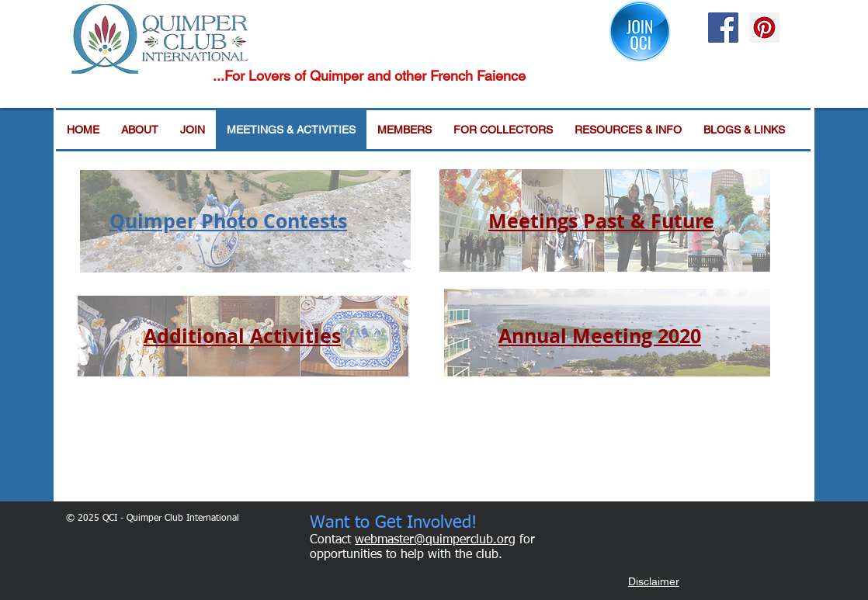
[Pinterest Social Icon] (764, 28)
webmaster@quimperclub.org (435, 540)
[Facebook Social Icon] (723, 28)
